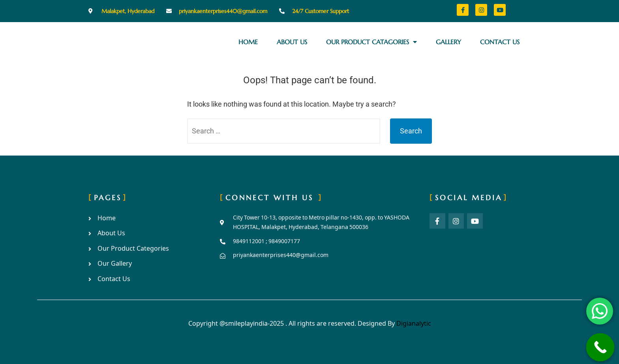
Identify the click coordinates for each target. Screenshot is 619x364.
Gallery (448, 42)
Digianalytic (414, 324)
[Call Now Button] (600, 347)
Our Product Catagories (371, 42)
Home (248, 42)
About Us (292, 42)
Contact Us (500, 42)
